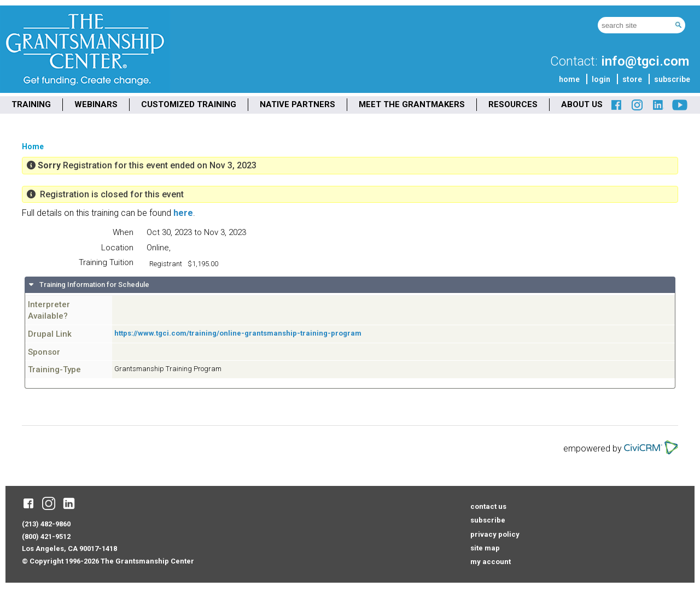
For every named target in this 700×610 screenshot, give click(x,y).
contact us (488, 506)
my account (491, 562)
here (183, 213)
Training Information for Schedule (94, 285)
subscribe (672, 79)
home (569, 79)
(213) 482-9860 (46, 524)
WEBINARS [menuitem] (96, 104)
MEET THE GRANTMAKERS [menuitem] (412, 104)
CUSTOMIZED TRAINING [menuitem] (189, 104)
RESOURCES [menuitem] (513, 104)
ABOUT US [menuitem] (582, 104)
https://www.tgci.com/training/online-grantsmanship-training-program (238, 333)
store (632, 79)
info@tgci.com (645, 61)
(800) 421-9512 (46, 536)
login (601, 79)
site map (485, 548)
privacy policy (495, 534)
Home (33, 146)
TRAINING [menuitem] (31, 104)
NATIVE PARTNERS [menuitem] (297, 104)
